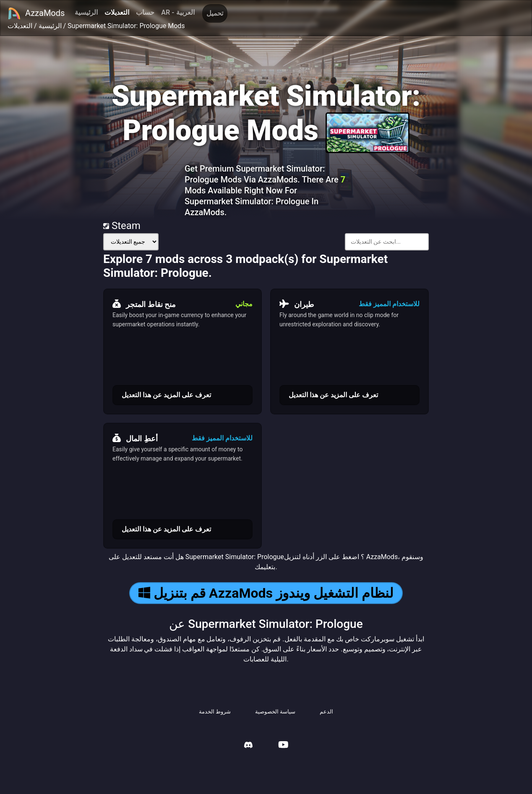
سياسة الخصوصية (275, 712)
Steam (122, 226)
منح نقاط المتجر (144, 304)
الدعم (326, 712)
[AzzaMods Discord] (248, 746)
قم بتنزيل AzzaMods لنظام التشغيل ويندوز (266, 593)
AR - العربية (178, 12)
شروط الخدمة (215, 712)
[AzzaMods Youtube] (283, 746)
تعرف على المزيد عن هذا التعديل (166, 395)
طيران (297, 304)
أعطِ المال (135, 438)
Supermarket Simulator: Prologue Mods (126, 26)
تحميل (215, 13)
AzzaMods (36, 13)
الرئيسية (86, 12)
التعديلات (117, 12)
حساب (145, 12)
